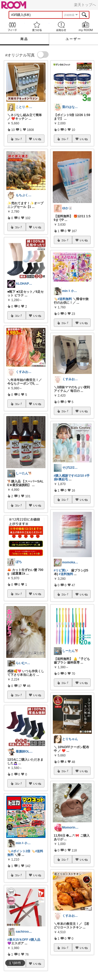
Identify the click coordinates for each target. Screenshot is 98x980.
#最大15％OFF (18, 940)
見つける (37, 26)
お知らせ (61, 26)
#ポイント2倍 (21, 851)
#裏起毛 (63, 479)
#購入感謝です (64, 476)
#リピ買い (61, 570)
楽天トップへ (85, 5)
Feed (12, 26)
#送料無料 (65, 299)
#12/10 (79, 476)
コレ (19, 139)
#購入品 (35, 940)
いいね (37, 139)
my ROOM (86, 26)
